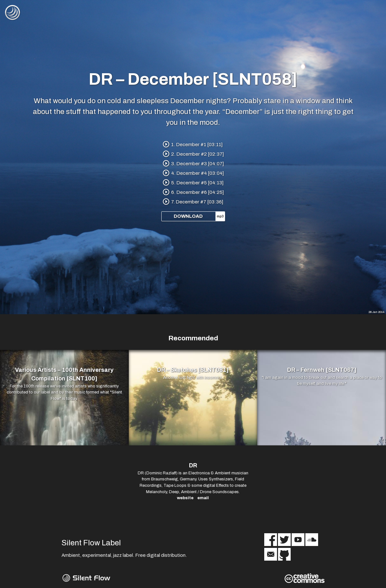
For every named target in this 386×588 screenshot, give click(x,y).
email (203, 498)
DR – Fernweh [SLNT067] (322, 370)
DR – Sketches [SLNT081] (193, 370)
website (185, 498)
